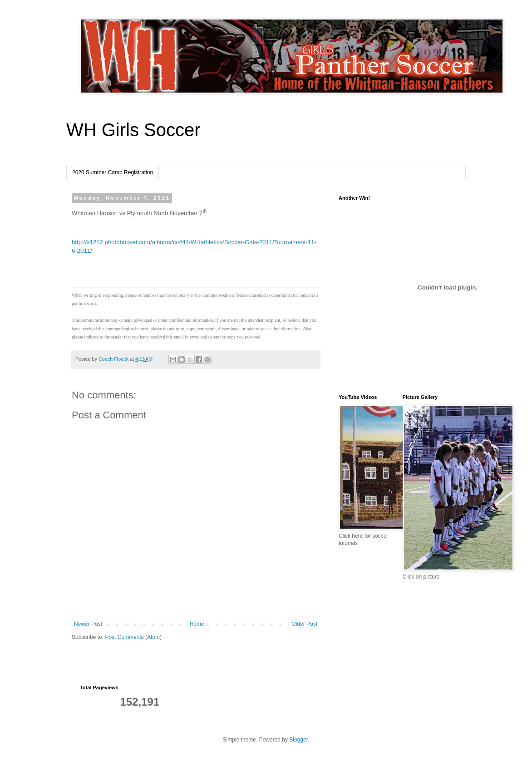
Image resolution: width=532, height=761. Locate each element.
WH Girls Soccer (133, 130)
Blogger (298, 740)
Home (197, 624)
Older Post (304, 624)
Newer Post (88, 624)
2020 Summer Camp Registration (113, 172)
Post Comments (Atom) (133, 637)
